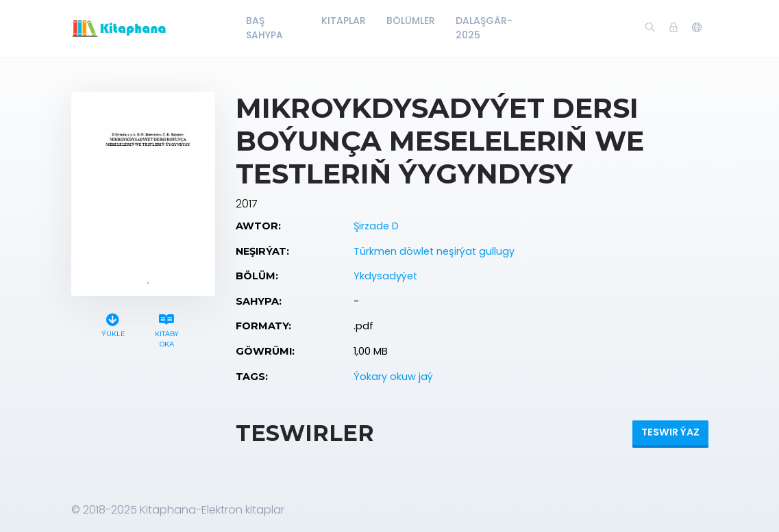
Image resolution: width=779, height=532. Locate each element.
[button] (697, 28)
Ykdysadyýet (385, 276)
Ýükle (113, 324)
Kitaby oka (167, 329)
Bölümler (411, 21)
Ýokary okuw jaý (393, 377)
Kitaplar (344, 21)
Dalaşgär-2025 (484, 28)
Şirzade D (376, 226)
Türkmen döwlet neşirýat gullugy (434, 251)
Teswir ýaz (670, 432)
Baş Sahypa (264, 28)
